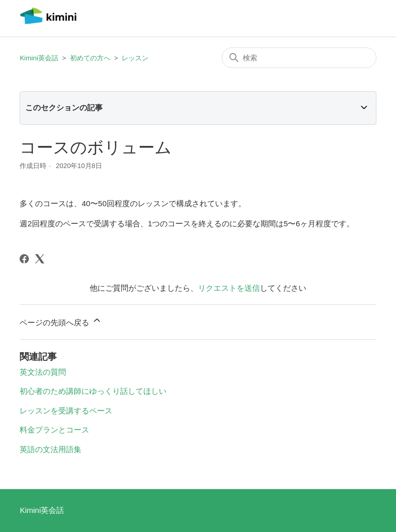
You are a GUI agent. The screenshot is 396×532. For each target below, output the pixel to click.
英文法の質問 (43, 372)
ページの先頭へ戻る (61, 321)
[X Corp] (40, 259)
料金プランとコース (54, 430)
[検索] (299, 58)
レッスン (135, 58)
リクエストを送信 (229, 288)
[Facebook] (24, 259)
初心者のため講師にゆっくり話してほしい (93, 391)
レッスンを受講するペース (66, 411)
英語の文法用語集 (51, 449)
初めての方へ (90, 58)
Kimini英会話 (39, 58)
